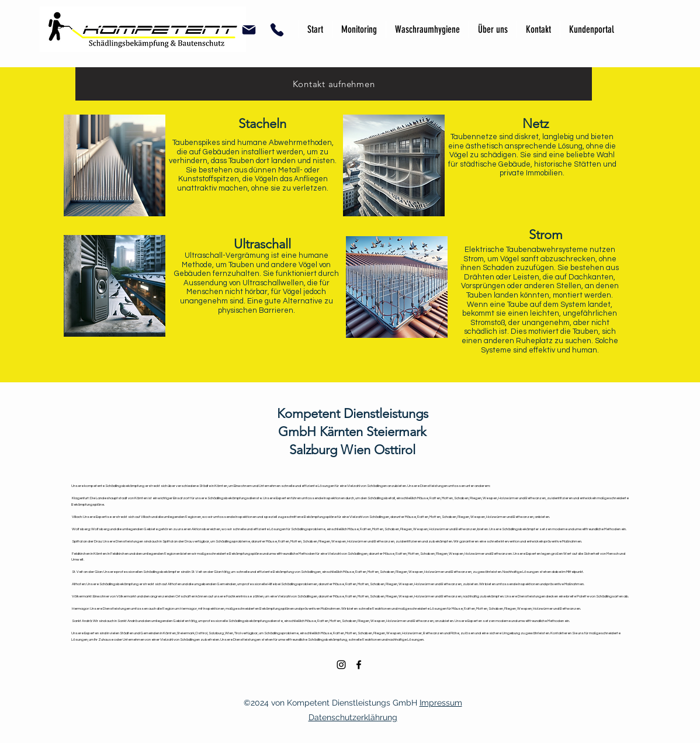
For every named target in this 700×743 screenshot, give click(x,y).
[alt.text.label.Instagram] (341, 665)
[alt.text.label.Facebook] (359, 665)
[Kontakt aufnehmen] (334, 84)
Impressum (441, 703)
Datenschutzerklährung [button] (353, 717)
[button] (249, 30)
